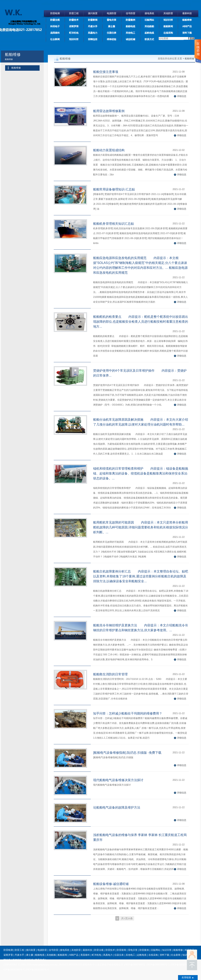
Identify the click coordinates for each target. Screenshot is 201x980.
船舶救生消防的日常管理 (110, 674)
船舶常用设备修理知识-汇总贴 (114, 189)
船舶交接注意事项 (106, 72)
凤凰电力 (93, 33)
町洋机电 (74, 33)
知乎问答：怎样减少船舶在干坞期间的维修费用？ (128, 713)
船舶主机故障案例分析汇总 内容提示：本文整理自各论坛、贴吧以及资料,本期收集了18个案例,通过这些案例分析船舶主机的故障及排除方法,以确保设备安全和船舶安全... (141, 576)
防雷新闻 (93, 20)
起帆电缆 (149, 33)
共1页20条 (127, 918)
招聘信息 (93, 39)
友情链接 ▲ (188, 977)
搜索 (191, 38)
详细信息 (182, 96)
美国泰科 (55, 33)
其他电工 (131, 33)
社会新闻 (55, 39)
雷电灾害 (112, 20)
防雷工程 (74, 13)
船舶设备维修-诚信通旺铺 (111, 884)
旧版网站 (149, 20)
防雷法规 (55, 20)
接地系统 (149, 13)
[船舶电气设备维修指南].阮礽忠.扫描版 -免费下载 (127, 753)
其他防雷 (168, 13)
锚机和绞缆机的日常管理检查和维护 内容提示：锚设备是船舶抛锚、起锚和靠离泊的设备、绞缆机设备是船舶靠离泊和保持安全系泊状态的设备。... (141, 473)
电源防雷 (112, 13)
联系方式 (149, 39)
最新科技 (187, 13)
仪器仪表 (112, 33)
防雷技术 (74, 20)
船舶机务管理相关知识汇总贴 (114, 224)
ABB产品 (187, 26)
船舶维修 (187, 20)
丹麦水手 (93, 26)
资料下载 (187, 33)
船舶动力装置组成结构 (109, 150)
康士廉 (112, 26)
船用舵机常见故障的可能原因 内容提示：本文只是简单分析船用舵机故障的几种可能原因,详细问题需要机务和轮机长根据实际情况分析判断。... (141, 527)
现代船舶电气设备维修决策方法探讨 (118, 780)
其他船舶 (149, 26)
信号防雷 (131, 13)
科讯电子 (55, 26)
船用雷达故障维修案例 (109, 111)
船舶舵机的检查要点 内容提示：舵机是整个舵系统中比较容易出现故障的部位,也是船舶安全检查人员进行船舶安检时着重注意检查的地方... (141, 322)
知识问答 (168, 20)
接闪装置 (93, 13)
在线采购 (168, 33)
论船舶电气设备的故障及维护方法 (117, 807)
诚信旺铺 (131, 39)
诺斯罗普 (74, 26)
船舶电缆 (131, 26)
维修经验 (112, 39)
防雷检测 (55, 13)
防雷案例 (131, 20)
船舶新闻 (168, 26)
